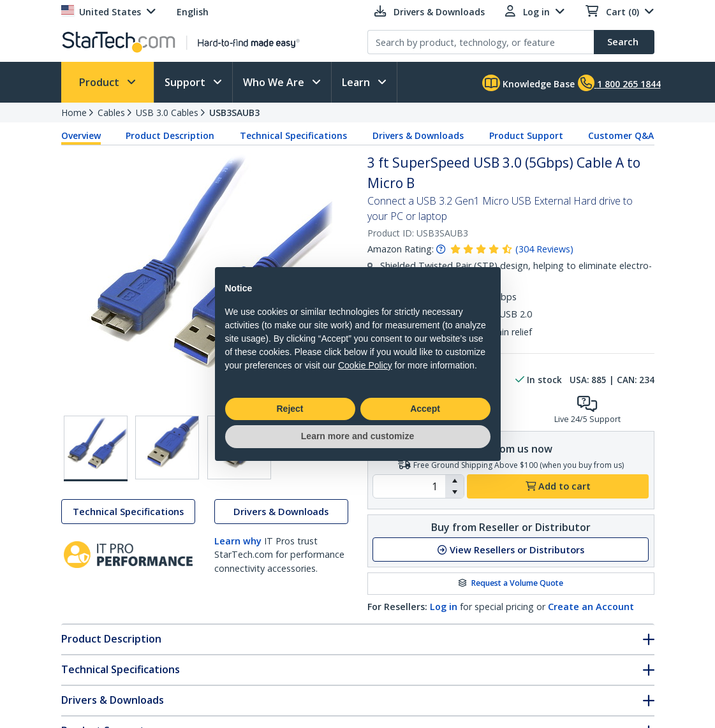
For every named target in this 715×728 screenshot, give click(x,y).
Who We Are (275, 82)
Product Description (170, 135)
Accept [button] (425, 409)
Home (74, 113)
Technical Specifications (293, 135)
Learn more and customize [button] (357, 436)
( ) (544, 249)
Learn (357, 82)
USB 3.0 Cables (167, 113)
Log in (444, 607)
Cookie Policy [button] (365, 365)
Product (100, 82)
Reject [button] (290, 409)
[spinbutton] (409, 486)
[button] (454, 481)
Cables (111, 113)
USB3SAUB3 (234, 113)
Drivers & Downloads (418, 135)
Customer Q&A (621, 135)
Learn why (238, 541)
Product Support (526, 135)
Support (186, 82)
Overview (81, 135)
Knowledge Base (528, 83)
